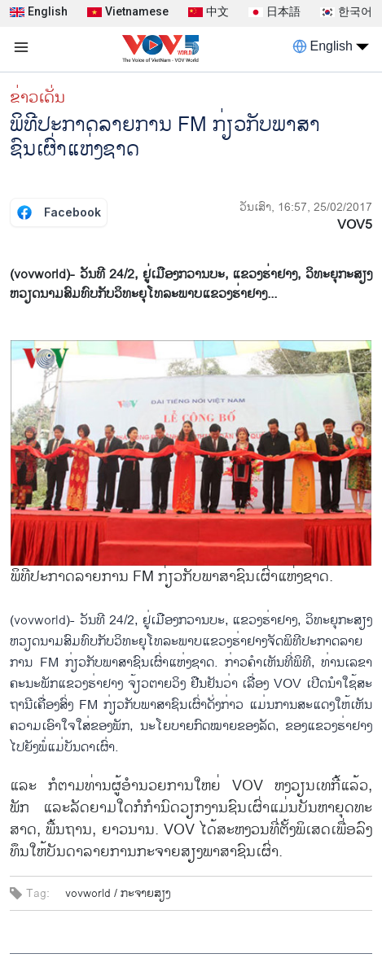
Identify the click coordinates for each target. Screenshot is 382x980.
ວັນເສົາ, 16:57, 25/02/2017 (306, 207)
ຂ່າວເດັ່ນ (37, 98)
